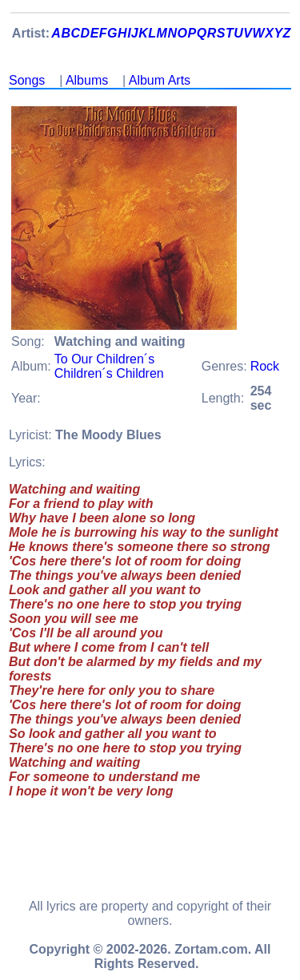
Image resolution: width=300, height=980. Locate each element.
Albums (87, 80)
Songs (27, 80)
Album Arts (160, 80)
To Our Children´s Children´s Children (109, 366)
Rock (265, 366)
